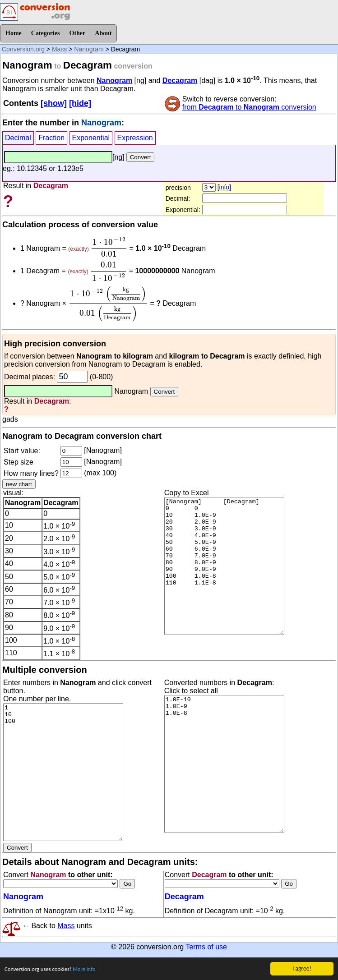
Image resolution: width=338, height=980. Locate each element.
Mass (59, 49)
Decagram (180, 81)
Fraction (51, 138)
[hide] (80, 103)
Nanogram (89, 49)
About (103, 33)
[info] (224, 187)
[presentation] (109, 247)
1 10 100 (63, 772)
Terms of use (206, 947)
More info (90, 970)
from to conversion (249, 107)
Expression (135, 138)
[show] (54, 103)
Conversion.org (23, 49)
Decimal (18, 138)
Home (14, 33)
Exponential (91, 138)
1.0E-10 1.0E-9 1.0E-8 (224, 764)
